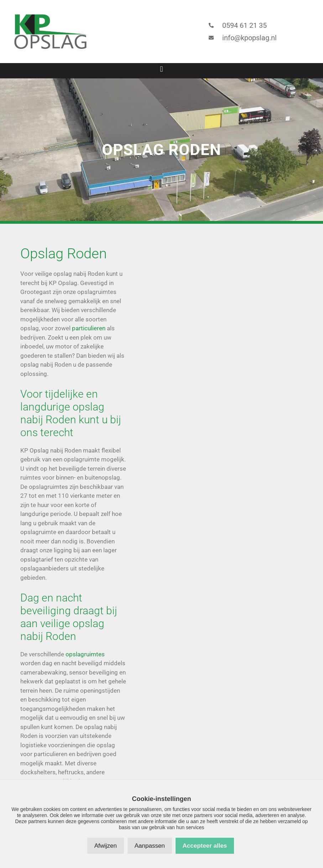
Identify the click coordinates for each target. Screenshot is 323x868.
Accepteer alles (205, 846)
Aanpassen (150, 846)
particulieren (89, 328)
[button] (161, 69)
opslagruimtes (85, 654)
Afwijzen (106, 846)
